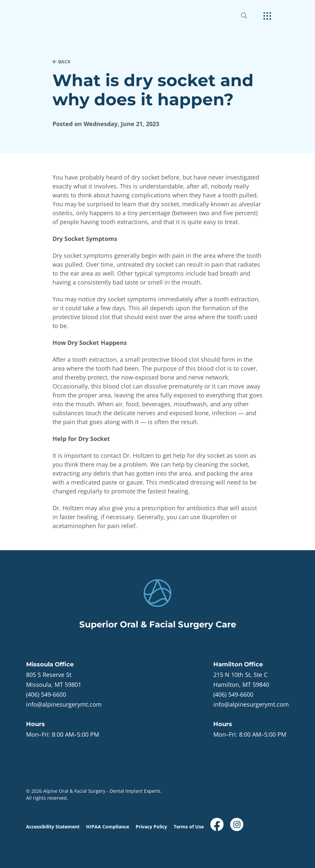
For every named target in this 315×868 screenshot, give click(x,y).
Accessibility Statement (53, 827)
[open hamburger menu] (267, 17)
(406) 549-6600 (46, 694)
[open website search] (249, 16)
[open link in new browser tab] (217, 824)
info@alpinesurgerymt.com (64, 704)
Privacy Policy (151, 827)
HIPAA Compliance (108, 827)
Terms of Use (189, 827)
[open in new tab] (54, 680)
